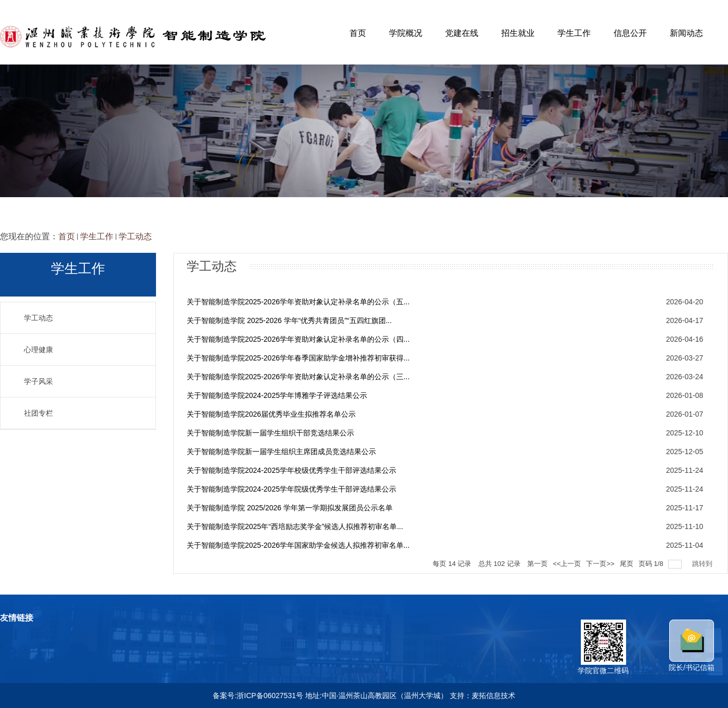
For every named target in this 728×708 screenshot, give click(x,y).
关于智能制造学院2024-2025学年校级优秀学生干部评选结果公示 (291, 470)
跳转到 (703, 564)
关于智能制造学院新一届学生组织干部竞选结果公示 (270, 433)
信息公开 (630, 33)
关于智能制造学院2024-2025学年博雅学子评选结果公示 (277, 395)
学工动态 (135, 236)
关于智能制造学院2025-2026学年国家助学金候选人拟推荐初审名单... (298, 545)
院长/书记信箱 (692, 663)
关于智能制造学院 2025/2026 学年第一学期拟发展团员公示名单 (290, 508)
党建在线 (462, 33)
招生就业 (518, 33)
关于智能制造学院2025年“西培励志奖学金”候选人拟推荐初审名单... (295, 526)
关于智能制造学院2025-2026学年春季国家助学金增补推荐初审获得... (298, 358)
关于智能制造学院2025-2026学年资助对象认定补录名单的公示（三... (298, 377)
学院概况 (406, 33)
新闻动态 (686, 33)
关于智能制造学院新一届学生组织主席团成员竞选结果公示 (281, 452)
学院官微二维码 (603, 666)
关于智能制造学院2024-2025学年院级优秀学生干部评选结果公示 (291, 489)
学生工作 (574, 33)
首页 (358, 33)
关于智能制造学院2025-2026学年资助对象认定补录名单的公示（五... (298, 302)
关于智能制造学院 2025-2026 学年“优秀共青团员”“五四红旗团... (289, 320)
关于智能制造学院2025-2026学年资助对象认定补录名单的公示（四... (298, 339)
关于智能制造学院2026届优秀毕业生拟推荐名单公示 (271, 414)
